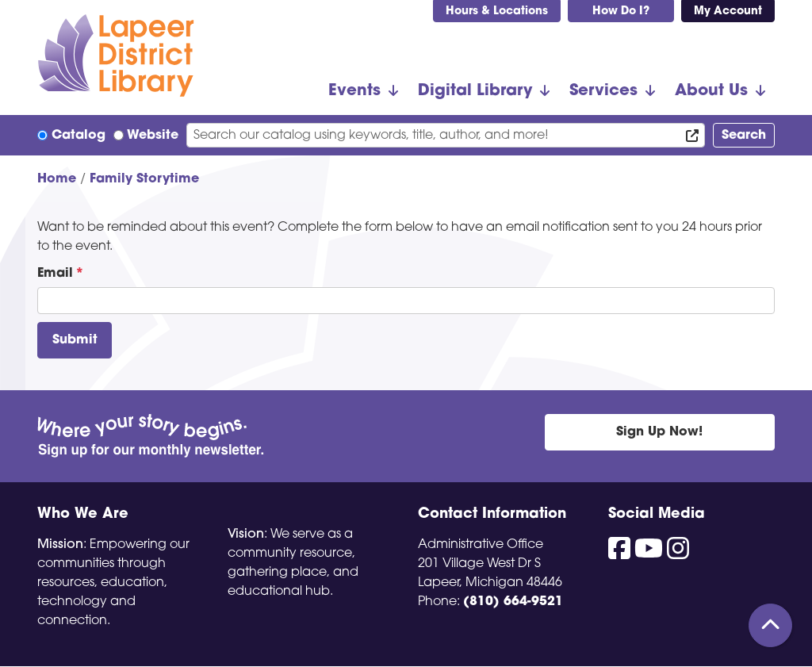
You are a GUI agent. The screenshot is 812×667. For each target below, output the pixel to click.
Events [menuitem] (354, 91)
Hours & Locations (497, 11)
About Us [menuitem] (711, 91)
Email (55, 274)
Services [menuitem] (603, 91)
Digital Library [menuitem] (475, 91)
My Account (728, 11)
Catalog (79, 136)
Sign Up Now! (659, 432)
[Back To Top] (770, 625)
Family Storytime (144, 179)
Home (57, 179)
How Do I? (621, 11)
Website (153, 136)
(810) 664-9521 (513, 602)
